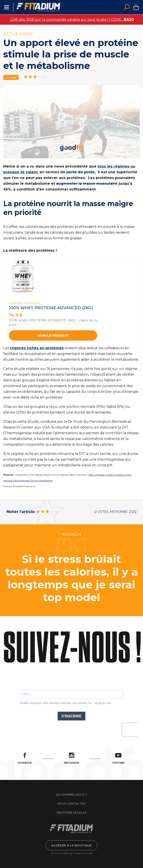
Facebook (25, 758)
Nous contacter (71, 804)
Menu (7, 7)
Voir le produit (53, 335)
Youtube (118, 758)
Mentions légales (71, 813)
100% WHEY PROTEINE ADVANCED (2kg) (51, 308)
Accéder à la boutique (71, 845)
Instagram (71, 758)
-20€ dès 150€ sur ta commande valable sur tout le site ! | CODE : (72, 19)
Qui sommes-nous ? (71, 795)
